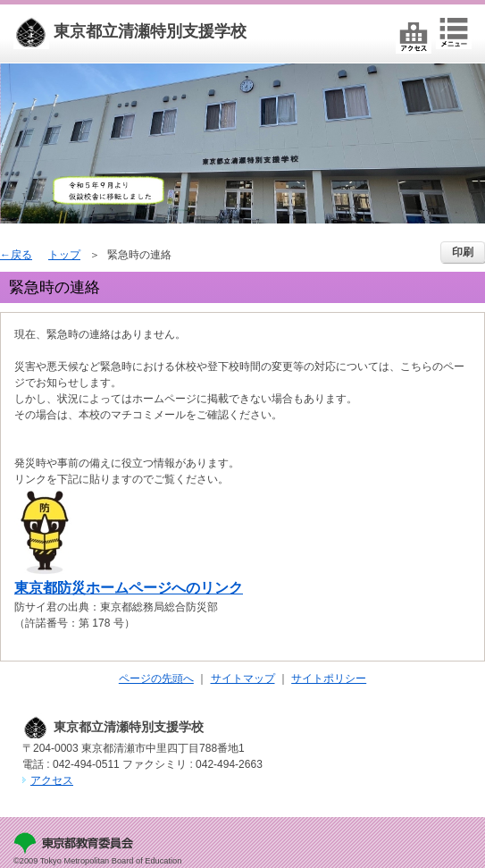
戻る (21, 255)
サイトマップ (243, 678)
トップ (64, 255)
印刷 (463, 252)
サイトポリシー (329, 678)
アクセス (52, 780)
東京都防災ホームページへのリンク (129, 588)
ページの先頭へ (156, 678)
